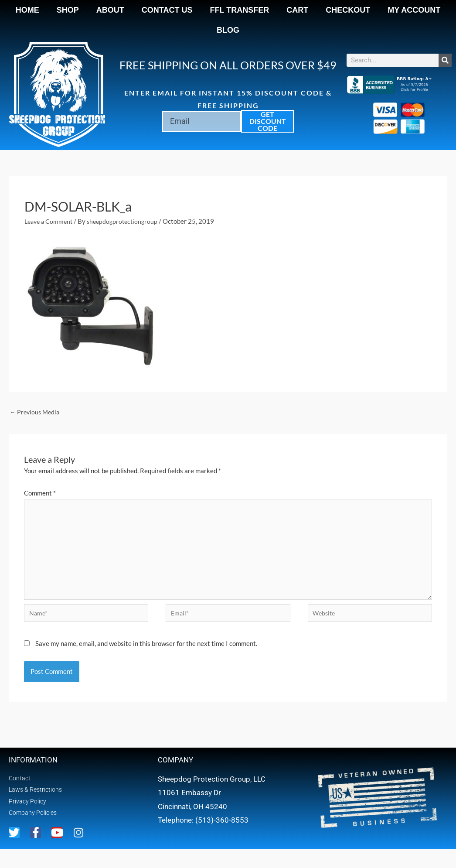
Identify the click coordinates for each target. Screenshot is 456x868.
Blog (228, 30)
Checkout (348, 10)
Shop (68, 10)
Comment (40, 494)
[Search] (445, 60)
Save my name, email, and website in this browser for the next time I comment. (146, 653)
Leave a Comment (50, 221)
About (110, 10)
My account (414, 10)
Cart (297, 10)
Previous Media (36, 412)
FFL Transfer (240, 10)
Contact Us (167, 10)
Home (27, 10)
